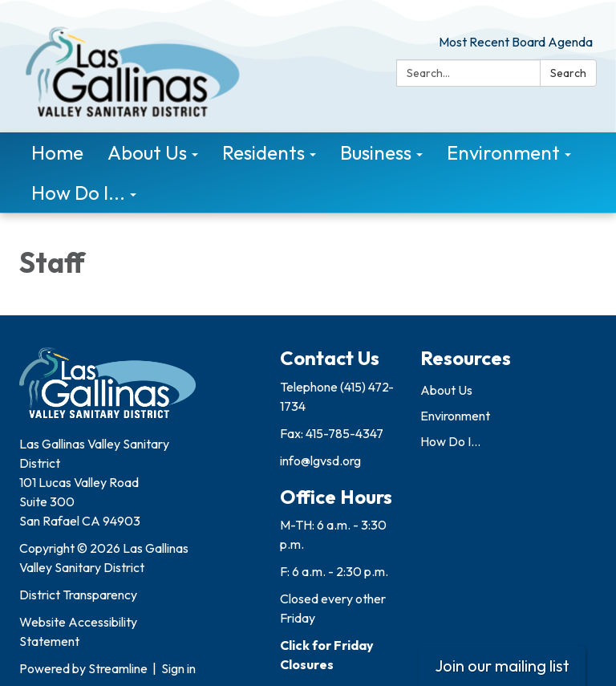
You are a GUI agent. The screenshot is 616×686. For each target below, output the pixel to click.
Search (568, 73)
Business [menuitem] (376, 152)
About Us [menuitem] (147, 152)
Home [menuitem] (57, 152)
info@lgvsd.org (320, 461)
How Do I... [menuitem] (78, 193)
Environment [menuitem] (503, 152)
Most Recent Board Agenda (516, 42)
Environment (455, 416)
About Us (446, 390)
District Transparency (78, 595)
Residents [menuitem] (263, 152)
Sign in (178, 668)
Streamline (118, 668)
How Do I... (450, 441)
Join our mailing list (502, 666)
